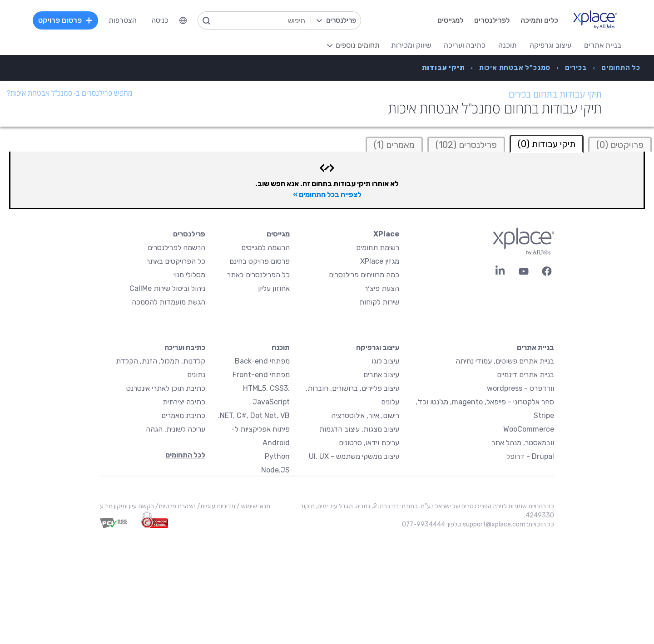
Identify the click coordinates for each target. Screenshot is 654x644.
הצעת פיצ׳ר (382, 288)
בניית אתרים (535, 347)
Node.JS (275, 470)
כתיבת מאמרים (183, 415)
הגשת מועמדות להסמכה (168, 302)
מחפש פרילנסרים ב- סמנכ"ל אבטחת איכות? (70, 93)
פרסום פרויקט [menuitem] (65, 20)
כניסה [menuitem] (160, 20)
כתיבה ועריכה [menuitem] (465, 45)
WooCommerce (529, 429)
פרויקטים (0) (620, 145)
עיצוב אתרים (381, 375)
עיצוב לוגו (385, 361)
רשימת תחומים (378, 248)
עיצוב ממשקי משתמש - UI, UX (354, 456)
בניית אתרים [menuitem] (603, 45)
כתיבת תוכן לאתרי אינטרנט (166, 388)
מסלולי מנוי (189, 275)
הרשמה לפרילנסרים (176, 248)
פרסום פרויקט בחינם (260, 261)
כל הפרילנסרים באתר (258, 275)
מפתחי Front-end (261, 375)
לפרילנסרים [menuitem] (492, 20)
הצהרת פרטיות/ (175, 506)
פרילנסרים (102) (466, 145)
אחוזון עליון (274, 288)
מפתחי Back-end (262, 361)
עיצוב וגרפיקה (378, 347)
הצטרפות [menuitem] (123, 20)
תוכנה (281, 347)
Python (277, 456)
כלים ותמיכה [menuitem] (539, 20)
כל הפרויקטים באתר (176, 261)
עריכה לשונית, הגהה (176, 429)
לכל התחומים (185, 455)
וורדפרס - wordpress (520, 388)
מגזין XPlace (380, 261)
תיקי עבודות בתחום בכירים (555, 94)
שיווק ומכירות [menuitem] (411, 45)
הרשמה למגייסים (265, 248)
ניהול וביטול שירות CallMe (167, 288)
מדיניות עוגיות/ (216, 506)
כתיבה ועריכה (185, 347)
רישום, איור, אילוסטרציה (365, 415)
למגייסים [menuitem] (450, 20)
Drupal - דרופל (530, 456)
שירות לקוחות (379, 302)
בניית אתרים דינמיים (525, 375)
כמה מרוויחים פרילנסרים (364, 275)
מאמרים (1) (394, 145)
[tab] (620, 144)
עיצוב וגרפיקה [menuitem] (550, 45)
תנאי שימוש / (253, 506)
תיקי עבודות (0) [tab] (547, 144)
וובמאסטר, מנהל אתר (523, 443)
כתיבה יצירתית (184, 402)
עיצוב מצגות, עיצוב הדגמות (359, 429)
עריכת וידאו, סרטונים (369, 443)
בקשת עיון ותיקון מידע (127, 506)
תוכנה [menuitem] (508, 45)
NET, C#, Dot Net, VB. (254, 415)
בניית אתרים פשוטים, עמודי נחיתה (505, 361)
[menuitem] (183, 20)
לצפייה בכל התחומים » (327, 194)
